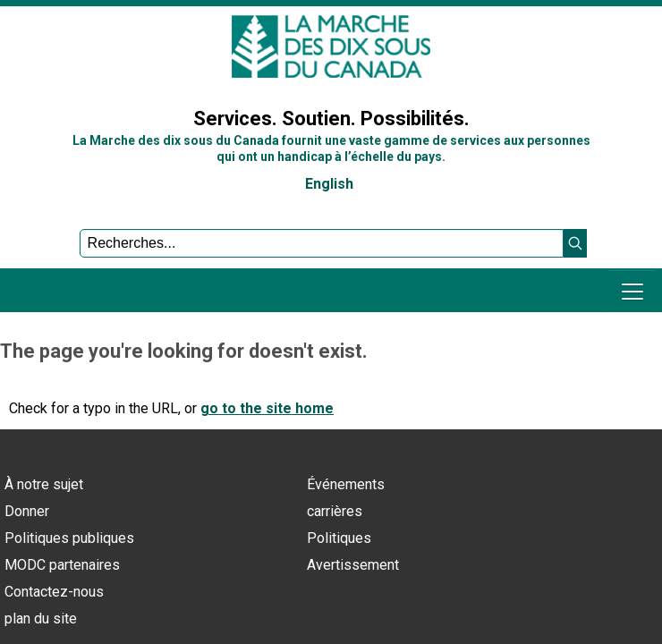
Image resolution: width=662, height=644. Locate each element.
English (329, 184)
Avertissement (353, 565)
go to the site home (267, 408)
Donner (27, 511)
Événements (346, 484)
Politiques (339, 538)
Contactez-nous (54, 592)
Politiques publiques (69, 538)
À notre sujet (44, 484)
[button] (575, 243)
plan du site (41, 619)
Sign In (31, 75)
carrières (335, 511)
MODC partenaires (62, 565)
